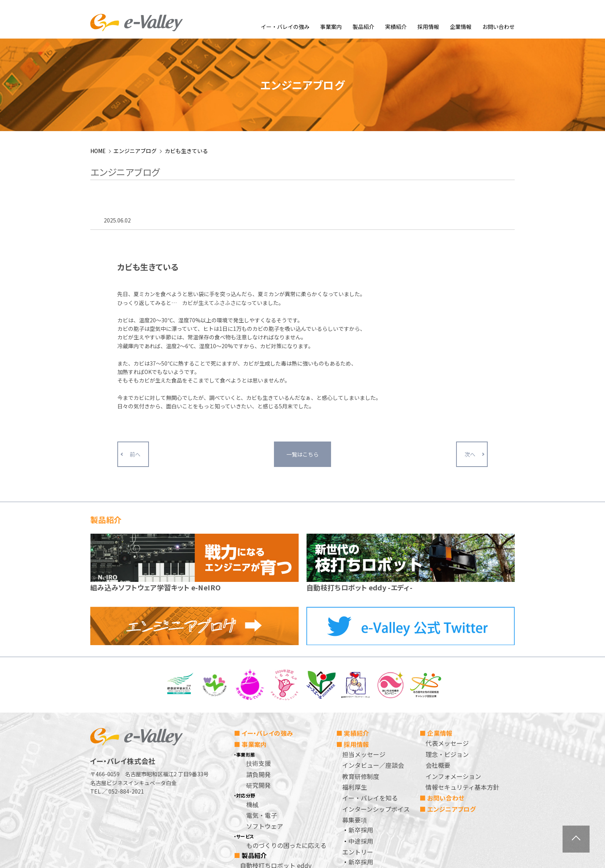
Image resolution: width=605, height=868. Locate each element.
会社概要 (438, 681)
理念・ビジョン (447, 670)
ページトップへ (576, 839)
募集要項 (355, 736)
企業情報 (461, 27)
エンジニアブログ (135, 67)
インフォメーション (453, 692)
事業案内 (331, 27)
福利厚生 (355, 703)
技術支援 (259, 679)
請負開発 (259, 690)
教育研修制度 (361, 692)
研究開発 (259, 701)
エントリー (358, 768)
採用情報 (428, 27)
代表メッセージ (447, 659)
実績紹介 (396, 27)
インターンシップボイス (376, 725)
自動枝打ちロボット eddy (276, 781)
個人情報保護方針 (367, 800)
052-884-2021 (126, 708)
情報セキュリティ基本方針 (462, 703)
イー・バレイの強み (285, 27)
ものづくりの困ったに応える (286, 761)
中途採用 (361, 757)
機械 (252, 720)
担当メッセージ (364, 670)
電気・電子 (262, 731)
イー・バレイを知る (370, 714)
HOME (98, 67)
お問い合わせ (499, 27)
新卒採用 (361, 746)
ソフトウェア (265, 742)
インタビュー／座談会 (373, 681)
